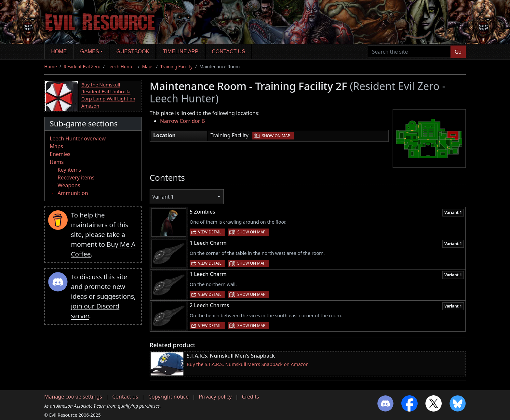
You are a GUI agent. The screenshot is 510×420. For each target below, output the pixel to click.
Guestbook (133, 52)
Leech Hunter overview (78, 138)
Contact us (228, 52)
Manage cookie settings (73, 397)
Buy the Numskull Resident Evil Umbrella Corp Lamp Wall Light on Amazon (108, 95)
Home (59, 52)
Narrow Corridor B (182, 121)
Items (57, 162)
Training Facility (176, 66)
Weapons (69, 185)
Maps (148, 66)
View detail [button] (210, 232)
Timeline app (181, 52)
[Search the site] (409, 52)
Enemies (60, 154)
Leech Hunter (121, 66)
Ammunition (73, 193)
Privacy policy (215, 397)
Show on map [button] (276, 136)
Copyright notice (168, 397)
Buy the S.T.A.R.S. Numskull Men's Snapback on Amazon (248, 364)
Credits (251, 397)
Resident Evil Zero (82, 66)
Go (458, 52)
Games (90, 52)
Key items (69, 170)
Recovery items (76, 177)
